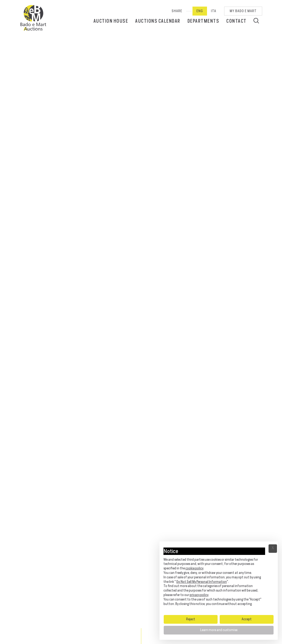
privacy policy (199, 595)
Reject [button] (191, 619)
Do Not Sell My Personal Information (202, 582)
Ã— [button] (273, 549)
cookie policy (194, 568)
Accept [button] (247, 619)
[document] (219, 578)
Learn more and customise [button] (219, 630)
